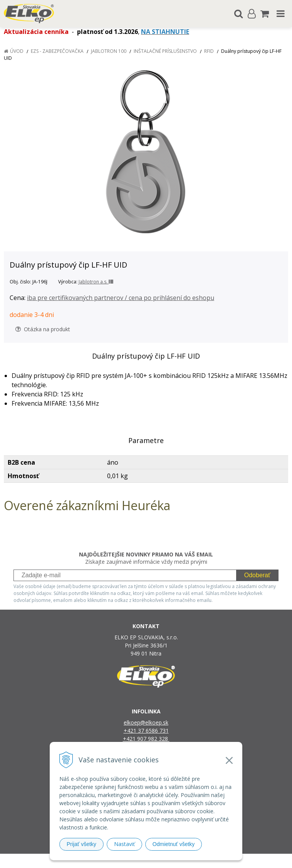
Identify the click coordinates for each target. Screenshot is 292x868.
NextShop (133, 861)
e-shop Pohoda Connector (175, 861)
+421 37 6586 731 (146, 731)
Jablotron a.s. (96, 282)
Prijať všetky (81, 844)
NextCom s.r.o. (225, 861)
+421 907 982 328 (146, 739)
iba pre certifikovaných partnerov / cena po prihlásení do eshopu (121, 298)
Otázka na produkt (43, 329)
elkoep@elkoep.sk (146, 722)
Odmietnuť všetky (174, 844)
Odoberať (257, 575)
